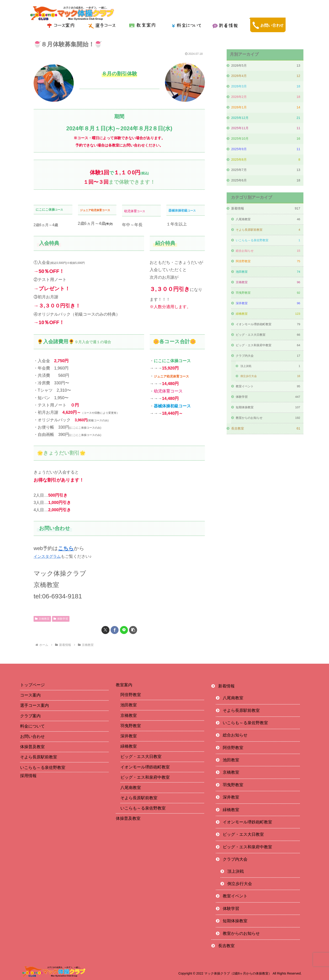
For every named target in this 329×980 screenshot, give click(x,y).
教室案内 (124, 685)
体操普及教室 (32, 747)
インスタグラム (48, 556)
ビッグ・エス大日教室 (141, 757)
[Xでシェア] (105, 630)
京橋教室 (42, 618)
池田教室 (129, 705)
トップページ (32, 685)
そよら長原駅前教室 (39, 757)
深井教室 (129, 736)
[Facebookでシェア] (115, 630)
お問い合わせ (32, 736)
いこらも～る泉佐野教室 (43, 767)
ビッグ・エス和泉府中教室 (145, 777)
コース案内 (30, 695)
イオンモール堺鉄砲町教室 (145, 767)
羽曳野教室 (131, 726)
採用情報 (28, 776)
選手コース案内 (34, 705)
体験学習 (61, 618)
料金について (32, 726)
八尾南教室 (131, 787)
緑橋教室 (129, 746)
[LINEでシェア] (124, 630)
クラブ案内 (30, 716)
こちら (66, 548)
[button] (133, 630)
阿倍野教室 (131, 695)
